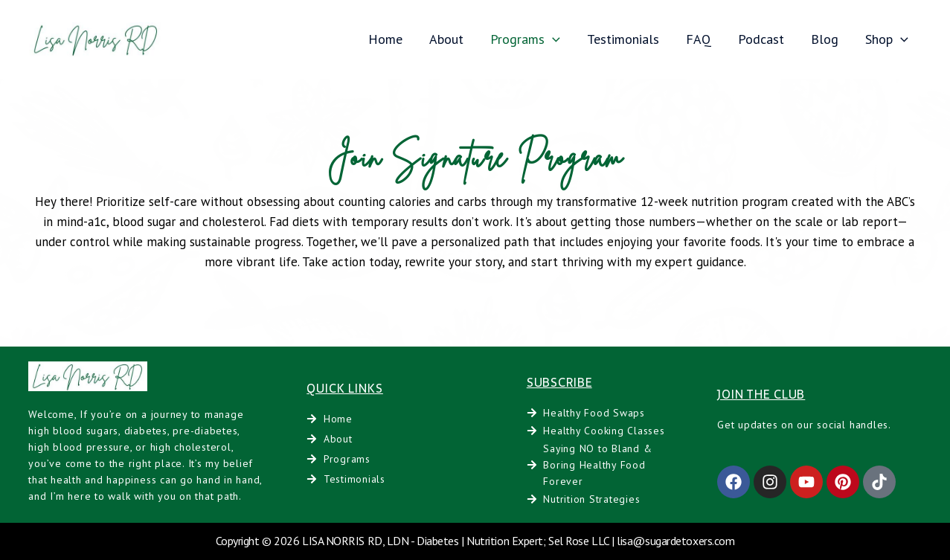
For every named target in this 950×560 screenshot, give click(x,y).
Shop (887, 39)
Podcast (761, 39)
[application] (552, 39)
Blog (825, 39)
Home (385, 39)
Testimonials (623, 39)
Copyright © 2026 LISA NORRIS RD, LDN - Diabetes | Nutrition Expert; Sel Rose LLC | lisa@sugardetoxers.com (475, 541)
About (446, 39)
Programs (525, 39)
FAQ (699, 39)
